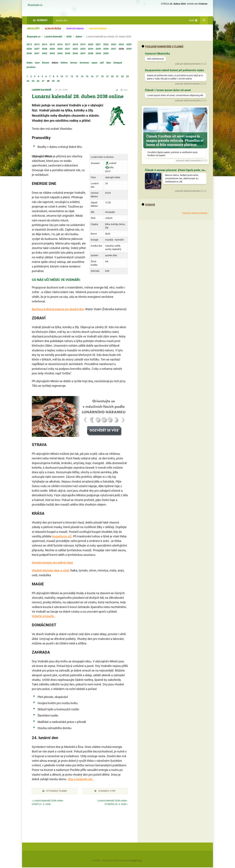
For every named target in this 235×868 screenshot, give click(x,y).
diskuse (148, 205)
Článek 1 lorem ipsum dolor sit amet (168, 90)
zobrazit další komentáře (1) (189, 64)
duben (79, 37)
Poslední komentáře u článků (163, 47)
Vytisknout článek (55, 791)
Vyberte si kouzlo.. (44, 616)
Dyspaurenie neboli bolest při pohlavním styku (174, 70)
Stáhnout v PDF (105, 791)
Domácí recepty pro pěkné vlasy (52, 563)
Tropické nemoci (75, 29)
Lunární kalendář (53, 37)
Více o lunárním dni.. (81, 779)
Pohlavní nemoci (98, 29)
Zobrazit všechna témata (195, 213)
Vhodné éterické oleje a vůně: (51, 570)
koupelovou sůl (62, 536)
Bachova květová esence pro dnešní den (58, 309)
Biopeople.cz (35, 5)
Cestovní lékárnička (157, 54)
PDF (124, 90)
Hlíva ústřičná (53, 29)
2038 (69, 37)
